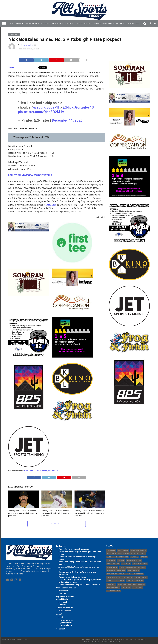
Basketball (63, 591)
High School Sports (62, 23)
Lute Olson (112, 557)
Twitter (62, 605)
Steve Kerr (137, 588)
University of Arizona (37, 23)
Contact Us (133, 23)
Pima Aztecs (112, 581)
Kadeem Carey (113, 588)
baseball (134, 557)
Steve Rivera (66, 625)
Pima (122, 567)
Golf (122, 581)
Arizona (140, 581)
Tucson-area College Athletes (72, 577)
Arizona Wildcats (138, 550)
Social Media (83, 23)
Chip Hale (126, 588)
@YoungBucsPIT (47, 107)
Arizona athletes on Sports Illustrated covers (79, 585)
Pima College (139, 584)
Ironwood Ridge (134, 560)
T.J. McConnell (124, 584)
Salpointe (111, 554)
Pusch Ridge (138, 574)
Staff (61, 617)
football (126, 564)
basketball (112, 567)
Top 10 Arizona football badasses (74, 549)
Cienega (121, 560)
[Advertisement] (129, 427)
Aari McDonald (126, 577)
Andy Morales (27, 45)
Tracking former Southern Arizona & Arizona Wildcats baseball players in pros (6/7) (56, 513)
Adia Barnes (124, 554)
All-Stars (111, 584)
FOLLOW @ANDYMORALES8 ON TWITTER (30, 175)
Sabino (144, 557)
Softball (111, 560)
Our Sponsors (65, 611)
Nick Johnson (133, 571)
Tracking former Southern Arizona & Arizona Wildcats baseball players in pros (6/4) (89, 513)
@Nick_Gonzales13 (78, 107)
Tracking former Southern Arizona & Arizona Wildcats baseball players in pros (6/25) (23, 513)
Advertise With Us (103, 23)
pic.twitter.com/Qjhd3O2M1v (41, 112)
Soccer (141, 567)
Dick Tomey (112, 577)
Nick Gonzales (32, 471)
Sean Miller (123, 550)
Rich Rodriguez (138, 554)
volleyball (131, 567)
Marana (130, 581)
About (119, 23)
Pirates (44, 471)
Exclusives (16, 23)
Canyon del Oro (140, 564)
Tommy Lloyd (141, 577)
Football (62, 593)
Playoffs (121, 571)
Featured (111, 550)
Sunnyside (124, 557)
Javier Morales (67, 623)
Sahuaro (111, 571)
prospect (53, 471)
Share (11, 67)
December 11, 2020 (67, 120)
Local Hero (51, 205)
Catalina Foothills (115, 574)
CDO (128, 574)
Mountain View (113, 591)
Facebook (63, 602)
